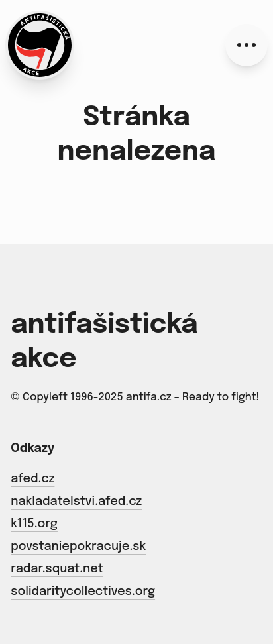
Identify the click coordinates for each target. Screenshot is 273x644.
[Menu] (246, 45)
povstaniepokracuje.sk (78, 547)
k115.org (34, 524)
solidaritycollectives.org (83, 592)
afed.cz (32, 479)
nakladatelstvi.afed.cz (76, 502)
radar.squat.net (57, 569)
